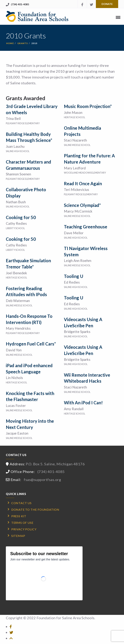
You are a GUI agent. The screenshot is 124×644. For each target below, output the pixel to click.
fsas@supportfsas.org (42, 480)
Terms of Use (22, 523)
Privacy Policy (24, 529)
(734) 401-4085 (20, 4)
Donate (107, 4)
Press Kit (19, 516)
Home (10, 43)
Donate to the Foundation (35, 509)
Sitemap (18, 536)
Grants (23, 43)
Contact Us (21, 503)
